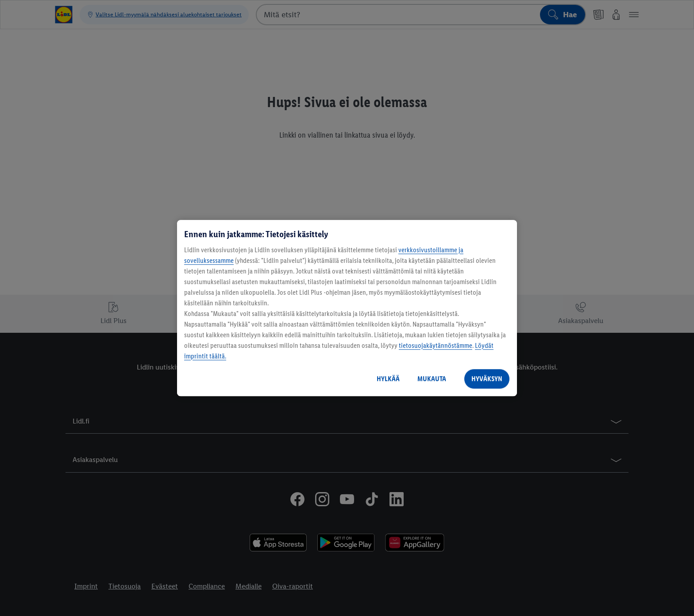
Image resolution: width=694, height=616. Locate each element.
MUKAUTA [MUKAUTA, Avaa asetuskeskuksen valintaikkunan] (432, 379)
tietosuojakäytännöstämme (436, 345)
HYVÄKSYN (487, 379)
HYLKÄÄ (388, 379)
